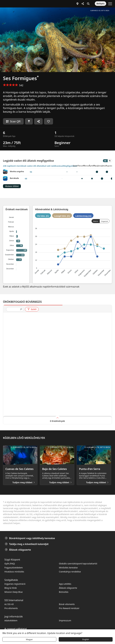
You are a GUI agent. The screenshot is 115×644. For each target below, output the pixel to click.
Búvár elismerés (67, 604)
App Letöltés (65, 584)
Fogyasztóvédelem (14, 568)
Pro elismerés (11, 608)
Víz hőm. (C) (43, 216)
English (86, 639)
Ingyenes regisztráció (15, 584)
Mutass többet (12, 186)
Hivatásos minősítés (14, 572)
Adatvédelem (11, 620)
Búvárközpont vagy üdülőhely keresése (30, 538)
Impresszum (65, 620)
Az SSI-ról (9, 604)
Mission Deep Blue (14, 592)
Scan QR (13, 121)
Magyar (29, 639)
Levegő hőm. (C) (62, 216)
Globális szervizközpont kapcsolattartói (78, 564)
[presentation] (14, 310)
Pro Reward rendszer (69, 608)
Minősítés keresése (68, 568)
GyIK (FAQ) (10, 564)
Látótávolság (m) (83, 216)
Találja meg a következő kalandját (27, 544)
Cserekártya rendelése (70, 572)
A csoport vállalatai (16, 629)
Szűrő (32, 309)
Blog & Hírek (11, 588)
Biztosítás (64, 592)
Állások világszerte (18, 550)
